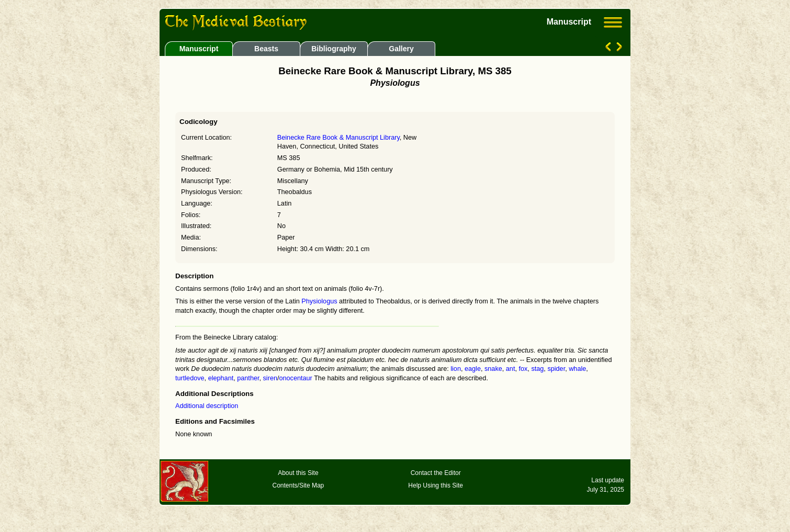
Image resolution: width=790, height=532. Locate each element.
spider (556, 369)
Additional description (207, 406)
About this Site (298, 473)
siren (270, 378)
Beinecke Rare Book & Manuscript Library (338, 138)
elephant (221, 378)
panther (248, 378)
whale (577, 369)
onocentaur (296, 378)
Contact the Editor (436, 473)
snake (493, 369)
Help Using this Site (436, 485)
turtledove (190, 378)
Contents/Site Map (298, 485)
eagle (473, 369)
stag (537, 369)
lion (456, 369)
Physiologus (319, 301)
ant (511, 369)
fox (523, 369)
